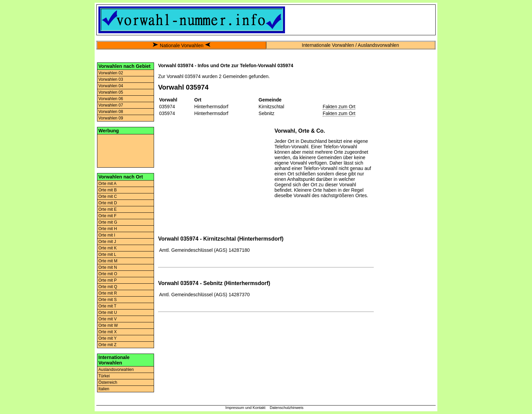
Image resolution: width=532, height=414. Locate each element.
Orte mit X (108, 332)
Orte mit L (107, 255)
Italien (104, 389)
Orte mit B (108, 190)
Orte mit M (108, 261)
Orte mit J (107, 242)
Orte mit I (107, 235)
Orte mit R (108, 293)
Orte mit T (107, 306)
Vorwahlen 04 (111, 86)
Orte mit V (108, 319)
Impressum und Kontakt (245, 408)
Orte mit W (108, 325)
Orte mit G (108, 222)
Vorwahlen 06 (111, 99)
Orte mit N (108, 267)
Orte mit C (108, 196)
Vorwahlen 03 (111, 79)
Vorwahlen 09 (111, 118)
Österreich (108, 382)
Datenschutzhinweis (287, 408)
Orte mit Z (107, 345)
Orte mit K (108, 248)
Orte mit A (107, 184)
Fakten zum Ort (339, 107)
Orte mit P (108, 280)
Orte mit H (108, 229)
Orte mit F (107, 216)
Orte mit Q (108, 287)
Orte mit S (108, 300)
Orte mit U (108, 313)
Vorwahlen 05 (111, 92)
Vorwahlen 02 (111, 73)
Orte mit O (108, 274)
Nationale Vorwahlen (182, 45)
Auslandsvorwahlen (116, 370)
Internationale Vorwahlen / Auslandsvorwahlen (350, 45)
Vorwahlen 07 (111, 105)
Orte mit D (108, 203)
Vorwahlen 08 (111, 112)
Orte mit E (108, 209)
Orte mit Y (108, 338)
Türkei (104, 376)
